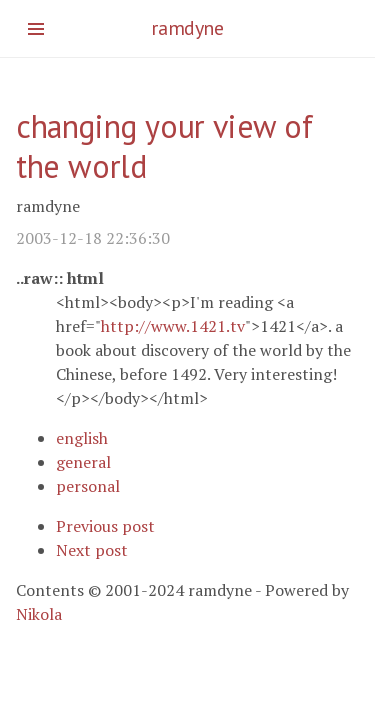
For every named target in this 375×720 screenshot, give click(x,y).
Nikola (39, 614)
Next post (92, 550)
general (83, 462)
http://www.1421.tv (173, 326)
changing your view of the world (164, 146)
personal (88, 486)
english (82, 438)
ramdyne (187, 28)
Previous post (105, 526)
